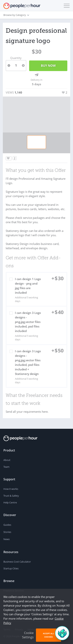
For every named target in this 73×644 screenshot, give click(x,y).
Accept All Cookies (49, 635)
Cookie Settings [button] (28, 635)
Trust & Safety (11, 496)
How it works (11, 489)
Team (6, 467)
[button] (66, 6)
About (7, 460)
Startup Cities (11, 568)
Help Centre (10, 502)
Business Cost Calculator (17, 562)
